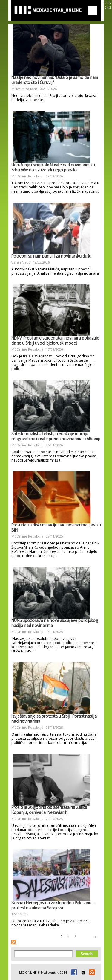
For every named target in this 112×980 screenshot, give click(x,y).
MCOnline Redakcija (27, 176)
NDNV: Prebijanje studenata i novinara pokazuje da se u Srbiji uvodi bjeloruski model (55, 341)
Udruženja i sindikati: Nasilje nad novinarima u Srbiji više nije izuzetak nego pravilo (53, 168)
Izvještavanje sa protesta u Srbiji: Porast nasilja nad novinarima (54, 719)
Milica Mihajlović (24, 89)
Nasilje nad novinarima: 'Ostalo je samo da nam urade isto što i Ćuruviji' (55, 81)
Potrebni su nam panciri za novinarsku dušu (51, 257)
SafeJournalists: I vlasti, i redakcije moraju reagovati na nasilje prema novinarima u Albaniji (56, 437)
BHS (108, 3)
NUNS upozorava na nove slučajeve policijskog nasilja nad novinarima (55, 624)
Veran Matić (21, 262)
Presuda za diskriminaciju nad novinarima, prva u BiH (56, 528)
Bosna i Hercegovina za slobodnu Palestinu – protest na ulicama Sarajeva (53, 906)
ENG (108, 7)
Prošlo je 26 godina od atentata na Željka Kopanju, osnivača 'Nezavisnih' (49, 811)
